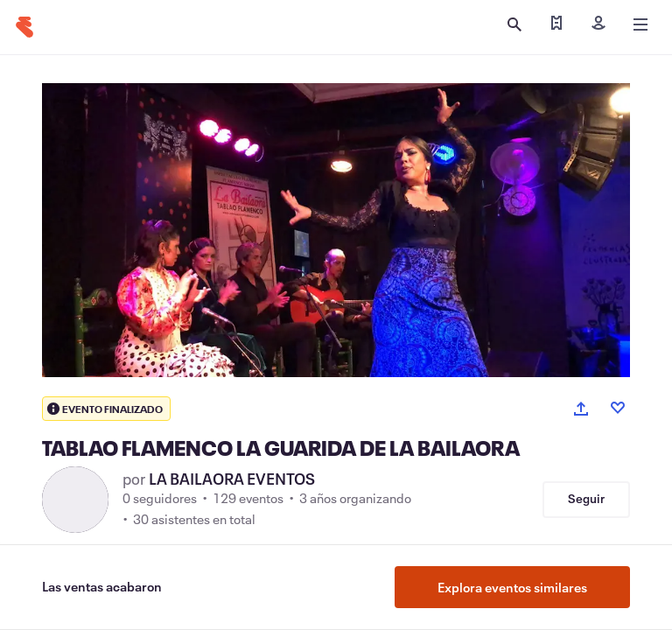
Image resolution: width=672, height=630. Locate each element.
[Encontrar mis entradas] (556, 24)
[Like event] (618, 408)
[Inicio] (24, 27)
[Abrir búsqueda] (514, 24)
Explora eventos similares (512, 587)
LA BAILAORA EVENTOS (232, 479)
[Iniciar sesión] (598, 24)
